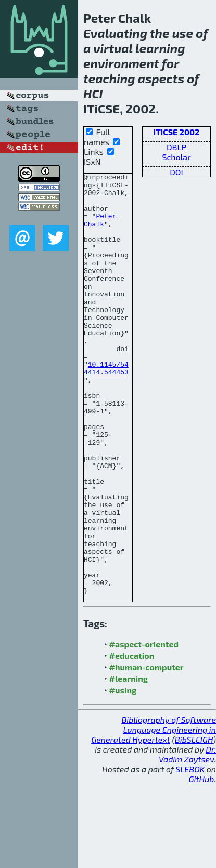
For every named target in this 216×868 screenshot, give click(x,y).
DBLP (176, 147)
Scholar (176, 157)
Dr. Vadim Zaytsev (187, 838)
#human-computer (147, 751)
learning (160, 48)
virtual (113, 48)
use (183, 33)
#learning (129, 763)
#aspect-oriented (144, 728)
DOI (176, 172)
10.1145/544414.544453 (106, 408)
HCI (93, 93)
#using (123, 774)
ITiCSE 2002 (177, 132)
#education (132, 740)
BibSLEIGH (194, 824)
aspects (161, 78)
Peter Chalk (102, 230)
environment (121, 63)
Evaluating (115, 33)
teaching (109, 78)
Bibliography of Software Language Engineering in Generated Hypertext (154, 814)
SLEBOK (190, 853)
